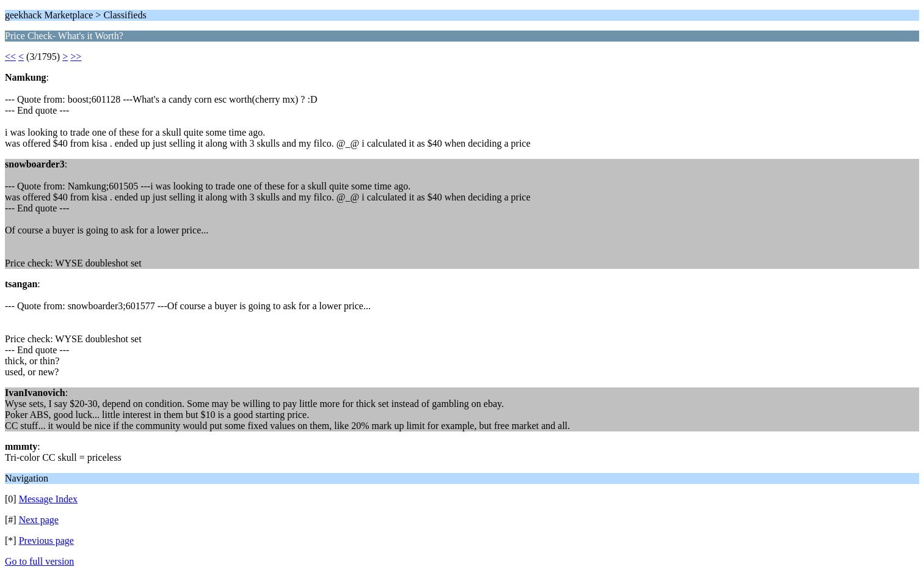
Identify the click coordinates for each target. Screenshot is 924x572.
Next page (39, 520)
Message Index (48, 499)
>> (76, 57)
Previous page (46, 541)
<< (10, 57)
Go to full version (39, 561)
